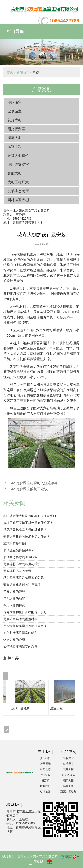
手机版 (39, 862)
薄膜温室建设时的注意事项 (37, 483)
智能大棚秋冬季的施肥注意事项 (25, 626)
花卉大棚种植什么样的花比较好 (25, 612)
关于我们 (45, 758)
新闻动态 (23, 72)
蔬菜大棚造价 (18, 156)
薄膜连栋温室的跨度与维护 (22, 564)
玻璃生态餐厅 (18, 191)
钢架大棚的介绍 (14, 640)
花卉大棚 (15, 120)
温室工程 (15, 147)
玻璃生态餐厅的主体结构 (20, 557)
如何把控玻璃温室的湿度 (20, 647)
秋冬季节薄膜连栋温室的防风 (23, 578)
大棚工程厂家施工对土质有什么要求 (28, 523)
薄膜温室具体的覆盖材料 (20, 619)
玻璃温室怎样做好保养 (19, 550)
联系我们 (45, 786)
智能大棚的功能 (14, 598)
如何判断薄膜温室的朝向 (20, 633)
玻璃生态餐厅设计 (16, 543)
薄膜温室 (15, 102)
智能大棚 (15, 173)
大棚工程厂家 (18, 182)
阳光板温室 (16, 129)
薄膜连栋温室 (18, 164)
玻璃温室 (15, 111)
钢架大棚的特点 (14, 605)
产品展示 (45, 764)
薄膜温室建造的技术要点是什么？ (27, 537)
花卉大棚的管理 (14, 592)
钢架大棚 (15, 138)
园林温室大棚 (18, 200)
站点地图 (45, 792)
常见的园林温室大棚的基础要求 (25, 530)
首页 (10, 72)
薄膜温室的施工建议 (32, 489)
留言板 (45, 780)
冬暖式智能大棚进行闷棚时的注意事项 (30, 516)
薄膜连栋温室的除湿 (17, 571)
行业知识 (45, 775)
